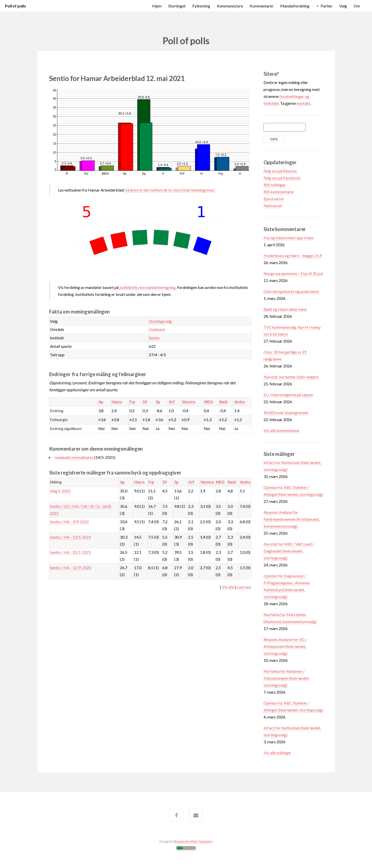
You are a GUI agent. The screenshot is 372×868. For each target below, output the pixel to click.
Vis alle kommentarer (282, 430)
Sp (158, 402)
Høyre (117, 402)
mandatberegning (147, 287)
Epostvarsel (274, 199)
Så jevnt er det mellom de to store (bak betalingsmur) (170, 190)
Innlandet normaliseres (74, 457)
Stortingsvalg (160, 321)
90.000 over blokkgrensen (286, 413)
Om (357, 6)
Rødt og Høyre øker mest (285, 309)
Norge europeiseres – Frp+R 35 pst (293, 273)
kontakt (303, 103)
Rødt (224, 402)
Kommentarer (262, 6)
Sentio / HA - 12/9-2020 (70, 568)
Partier (327, 6)
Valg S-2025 (60, 491)
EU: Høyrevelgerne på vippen (288, 395)
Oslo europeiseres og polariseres (291, 291)
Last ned (244, 587)
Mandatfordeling (295, 6)
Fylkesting (201, 6)
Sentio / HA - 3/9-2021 (69, 522)
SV (145, 402)
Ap (101, 402)
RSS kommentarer (279, 192)
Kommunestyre (230, 6)
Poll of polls (16, 6)
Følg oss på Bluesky (280, 171)
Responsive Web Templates (193, 841)
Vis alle (228, 587)
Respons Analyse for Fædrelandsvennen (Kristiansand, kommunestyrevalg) (292, 519)
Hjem (157, 6)
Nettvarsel (273, 206)
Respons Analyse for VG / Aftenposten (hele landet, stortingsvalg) (285, 646)
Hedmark (157, 329)
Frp (132, 402)
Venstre (189, 402)
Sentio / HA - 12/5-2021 (70, 537)
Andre (240, 402)
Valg (343, 6)
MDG (209, 402)
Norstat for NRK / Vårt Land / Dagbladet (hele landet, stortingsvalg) (289, 551)
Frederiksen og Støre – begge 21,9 (293, 256)
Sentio (154, 338)
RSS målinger (275, 185)
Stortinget (177, 6)
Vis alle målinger (277, 753)
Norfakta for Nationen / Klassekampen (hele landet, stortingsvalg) (287, 678)
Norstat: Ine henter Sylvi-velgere (291, 377)
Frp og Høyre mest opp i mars (289, 238)
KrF (172, 402)
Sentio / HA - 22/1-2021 (70, 552)
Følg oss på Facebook (282, 178)
